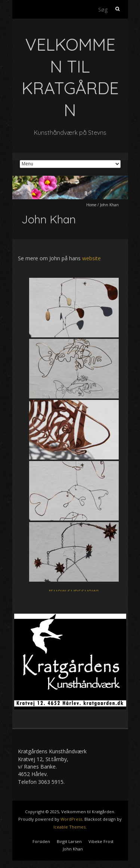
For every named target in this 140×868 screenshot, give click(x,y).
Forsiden (41, 841)
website (91, 258)
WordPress (71, 819)
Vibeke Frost (101, 841)
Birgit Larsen (69, 841)
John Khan (73, 849)
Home (91, 205)
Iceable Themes (69, 827)
